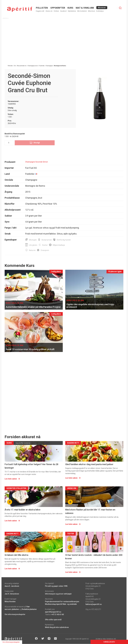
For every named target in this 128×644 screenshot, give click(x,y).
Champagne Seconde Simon (37, 162)
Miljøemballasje (59, 245)
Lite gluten (33, 245)
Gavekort (63, 11)
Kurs (70, 8)
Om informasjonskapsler (15, 614)
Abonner (102, 8)
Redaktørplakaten (29, 609)
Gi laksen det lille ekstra (16, 555)
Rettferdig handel (64, 240)
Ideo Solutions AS (109, 639)
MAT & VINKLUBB (85, 8)
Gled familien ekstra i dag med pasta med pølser (89, 464)
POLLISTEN (42, 8)
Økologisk (33, 240)
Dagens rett (40, 11)
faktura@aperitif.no (94, 604)
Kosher (45, 245)
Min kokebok (82, 11)
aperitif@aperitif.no (53, 612)
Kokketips (100, 11)
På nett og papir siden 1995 (56, 586)
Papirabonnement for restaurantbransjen (62, 602)
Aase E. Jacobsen (12, 586)
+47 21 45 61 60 (57, 614)
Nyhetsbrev (72, 11)
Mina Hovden (10, 602)
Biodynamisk (47, 240)
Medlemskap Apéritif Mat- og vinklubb (61, 604)
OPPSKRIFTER (58, 8)
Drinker (56, 11)
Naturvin (32, 250)
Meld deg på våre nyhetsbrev (57, 627)
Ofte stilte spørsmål (53, 620)
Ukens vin (49, 11)
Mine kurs (91, 11)
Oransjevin (45, 250)
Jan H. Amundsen (12, 594)
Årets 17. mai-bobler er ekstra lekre (22, 510)
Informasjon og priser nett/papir (58, 594)
